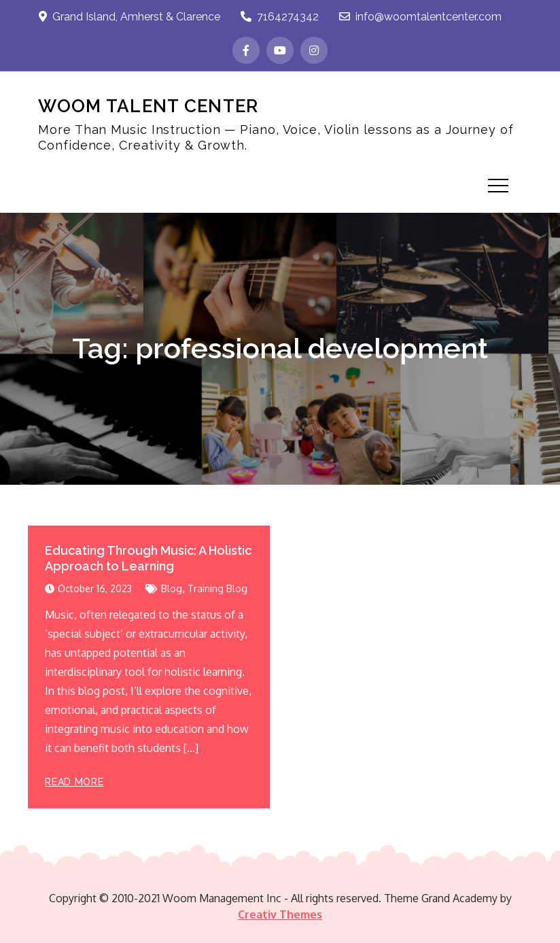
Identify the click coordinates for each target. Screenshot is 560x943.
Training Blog (217, 588)
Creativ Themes (280, 914)
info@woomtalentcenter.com (420, 17)
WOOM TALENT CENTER (148, 106)
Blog (172, 588)
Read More (74, 782)
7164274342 (280, 17)
